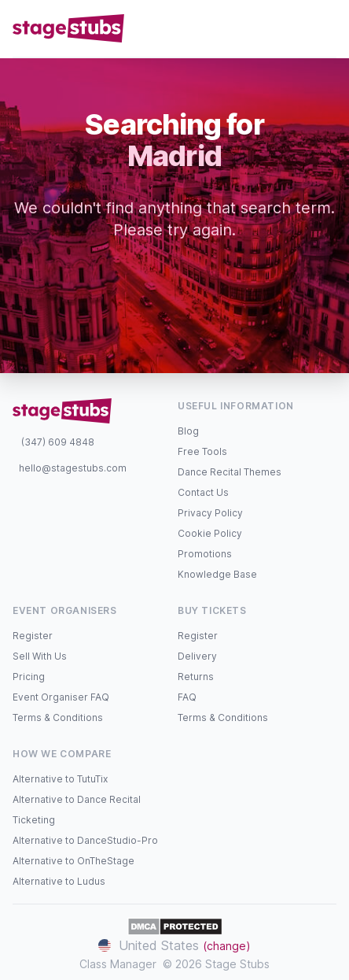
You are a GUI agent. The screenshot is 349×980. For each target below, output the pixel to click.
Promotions (205, 554)
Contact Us (203, 492)
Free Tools (202, 451)
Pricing (29, 677)
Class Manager (118, 964)
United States (174, 945)
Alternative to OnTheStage (73, 861)
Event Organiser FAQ (61, 697)
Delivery (197, 656)
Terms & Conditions (58, 717)
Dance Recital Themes (230, 472)
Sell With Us (40, 656)
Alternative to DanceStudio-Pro (85, 840)
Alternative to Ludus (59, 881)
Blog (188, 431)
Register (33, 636)
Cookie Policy (210, 533)
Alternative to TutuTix (60, 779)
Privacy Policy (210, 513)
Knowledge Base (217, 574)
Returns (196, 677)
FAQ (187, 697)
